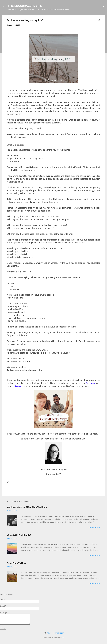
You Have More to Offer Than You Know (27, 507)
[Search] (104, 7)
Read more (95, 528)
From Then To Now (16, 563)
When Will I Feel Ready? (19, 535)
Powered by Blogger (53, 633)
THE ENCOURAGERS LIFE (25, 6)
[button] (99, 20)
